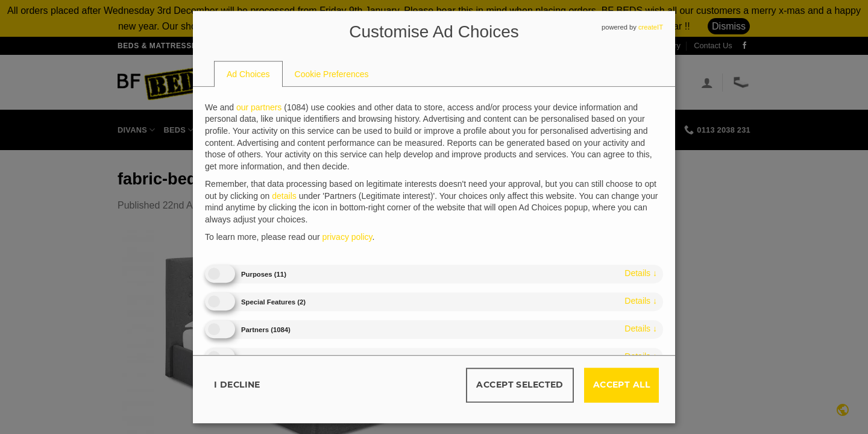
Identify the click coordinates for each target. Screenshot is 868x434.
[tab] (248, 74)
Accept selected (520, 385)
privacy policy (348, 237)
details (641, 273)
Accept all (621, 385)
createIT (651, 27)
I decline (237, 385)
